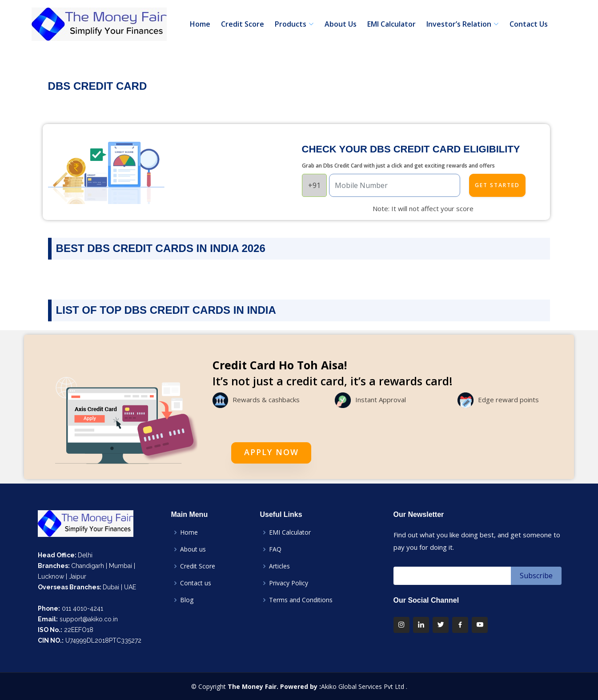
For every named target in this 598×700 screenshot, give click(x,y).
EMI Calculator (391, 24)
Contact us (196, 583)
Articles (279, 566)
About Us (341, 24)
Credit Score (243, 24)
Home (200, 24)
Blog (187, 600)
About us (193, 549)
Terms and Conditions (301, 600)
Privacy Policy (289, 583)
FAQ (275, 549)
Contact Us (529, 24)
